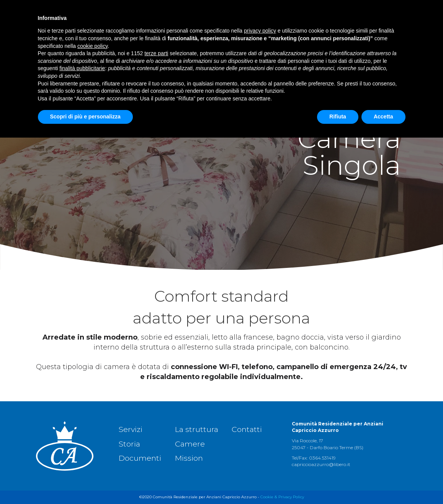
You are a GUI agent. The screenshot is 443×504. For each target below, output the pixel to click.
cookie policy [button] (92, 412)
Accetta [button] (383, 483)
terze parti (156, 420)
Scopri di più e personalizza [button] (85, 483)
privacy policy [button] (260, 397)
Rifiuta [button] (338, 483)
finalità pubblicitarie (82, 435)
